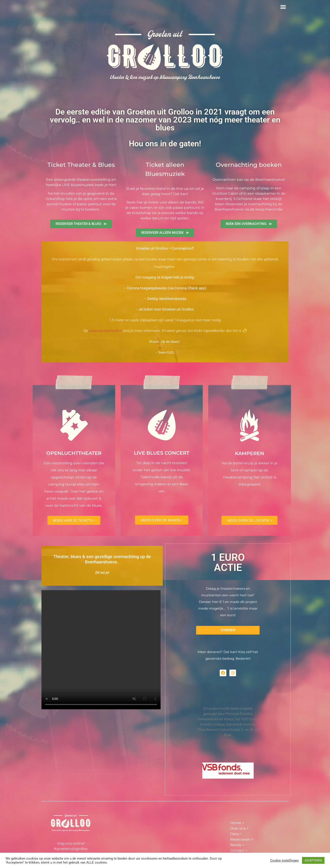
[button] (283, 7)
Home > (237, 823)
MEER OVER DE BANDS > (162, 520)
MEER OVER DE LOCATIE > (249, 520)
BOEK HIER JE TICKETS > (74, 520)
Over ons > (239, 828)
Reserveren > (242, 839)
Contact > (239, 850)
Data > (236, 834)
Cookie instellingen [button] (284, 860)
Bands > (237, 845)
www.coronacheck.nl (105, 331)
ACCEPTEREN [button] (313, 860)
